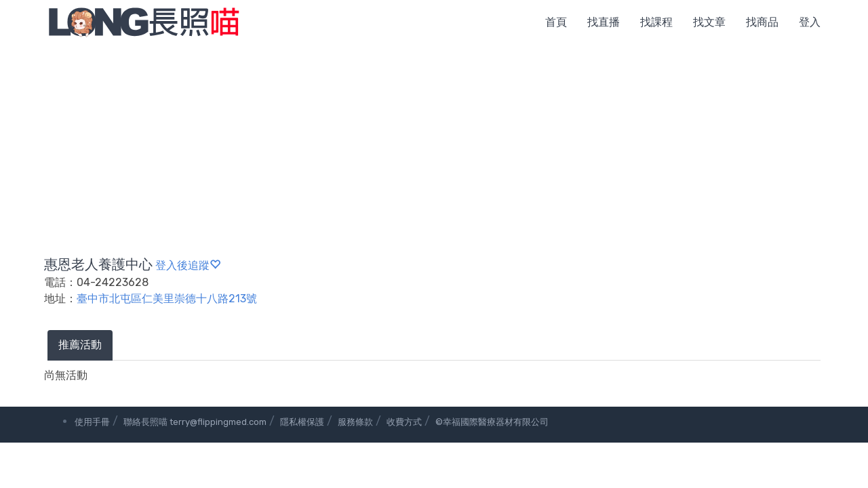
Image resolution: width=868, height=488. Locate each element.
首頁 (556, 22)
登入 (810, 22)
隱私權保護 (302, 422)
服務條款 (355, 422)
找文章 (709, 22)
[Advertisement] (434, 146)
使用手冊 (92, 422)
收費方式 (404, 422)
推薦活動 (80, 345)
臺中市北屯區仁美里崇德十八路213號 (167, 299)
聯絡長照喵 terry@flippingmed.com (195, 422)
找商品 (762, 22)
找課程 (656, 22)
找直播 (604, 22)
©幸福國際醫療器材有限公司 (492, 422)
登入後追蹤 (188, 265)
